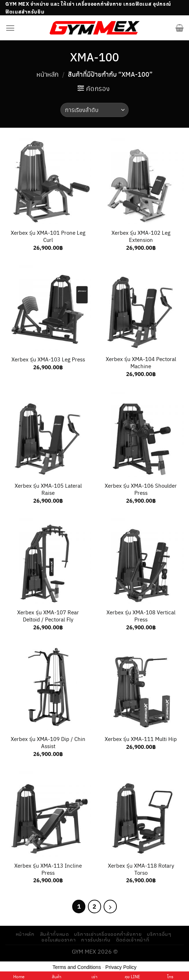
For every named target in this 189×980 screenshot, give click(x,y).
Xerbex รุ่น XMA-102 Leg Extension (141, 236)
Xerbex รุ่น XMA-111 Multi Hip (141, 739)
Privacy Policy (121, 967)
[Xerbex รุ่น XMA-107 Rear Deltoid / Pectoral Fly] (48, 561)
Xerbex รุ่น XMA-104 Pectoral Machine (141, 362)
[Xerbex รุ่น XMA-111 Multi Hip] (141, 687)
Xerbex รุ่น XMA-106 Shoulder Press (141, 489)
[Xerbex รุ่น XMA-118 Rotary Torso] (141, 814)
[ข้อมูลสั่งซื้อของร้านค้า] (94, 110)
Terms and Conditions (77, 967)
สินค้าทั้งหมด (54, 934)
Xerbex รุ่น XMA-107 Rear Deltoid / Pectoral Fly (48, 616)
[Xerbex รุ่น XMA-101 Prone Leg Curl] (48, 181)
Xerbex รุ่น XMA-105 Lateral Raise (48, 489)
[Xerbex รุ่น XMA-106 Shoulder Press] (141, 435)
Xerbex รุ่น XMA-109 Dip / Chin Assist (48, 742)
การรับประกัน (96, 940)
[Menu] (10, 28)
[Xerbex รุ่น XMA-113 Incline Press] (48, 814)
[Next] (110, 907)
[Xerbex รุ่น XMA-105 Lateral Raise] (48, 435)
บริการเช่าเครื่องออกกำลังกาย (108, 934)
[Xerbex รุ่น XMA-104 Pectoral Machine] (141, 308)
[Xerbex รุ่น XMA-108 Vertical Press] (141, 561)
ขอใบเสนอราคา (59, 940)
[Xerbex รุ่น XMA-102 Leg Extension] (141, 181)
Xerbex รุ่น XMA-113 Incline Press (48, 869)
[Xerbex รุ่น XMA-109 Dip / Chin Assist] (48, 687)
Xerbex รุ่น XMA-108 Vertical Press (141, 616)
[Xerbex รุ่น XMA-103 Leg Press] (48, 308)
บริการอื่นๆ (159, 934)
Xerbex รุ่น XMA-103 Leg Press (48, 359)
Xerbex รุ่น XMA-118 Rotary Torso (141, 869)
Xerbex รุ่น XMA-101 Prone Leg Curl (48, 236)
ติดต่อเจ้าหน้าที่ (133, 940)
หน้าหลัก (48, 74)
